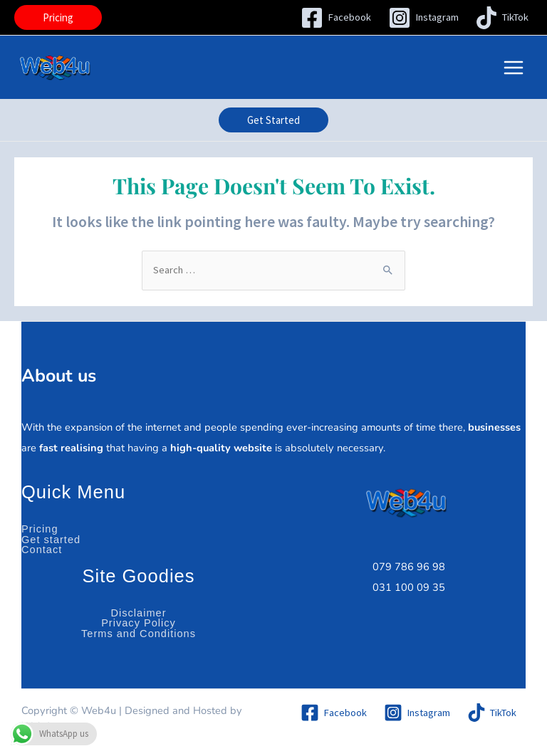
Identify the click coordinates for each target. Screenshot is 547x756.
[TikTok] (502, 18)
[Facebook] (336, 18)
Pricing (40, 529)
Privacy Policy (139, 623)
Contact (42, 550)
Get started (51, 540)
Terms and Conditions (139, 634)
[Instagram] (423, 18)
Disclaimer (138, 613)
